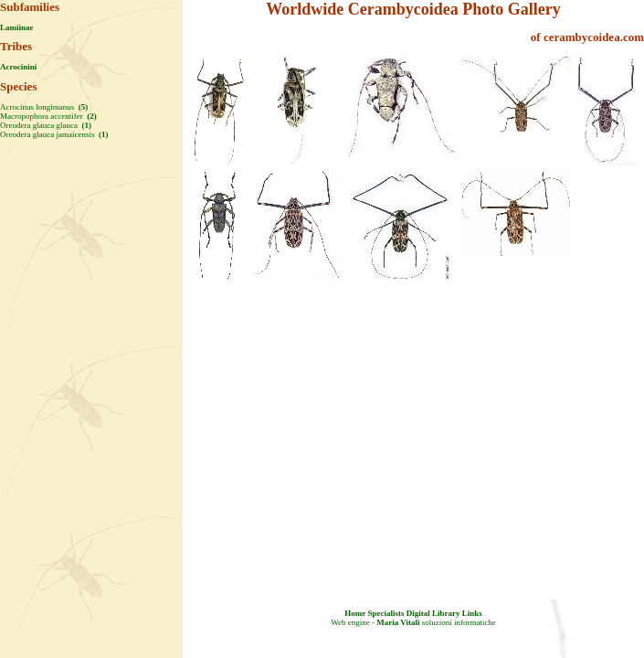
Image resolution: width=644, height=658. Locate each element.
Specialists (385, 613)
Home (355, 613)
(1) (85, 125)
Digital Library (433, 613)
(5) (83, 107)
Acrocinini (18, 67)
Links (472, 613)
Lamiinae (17, 27)
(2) (91, 116)
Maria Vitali (398, 622)
